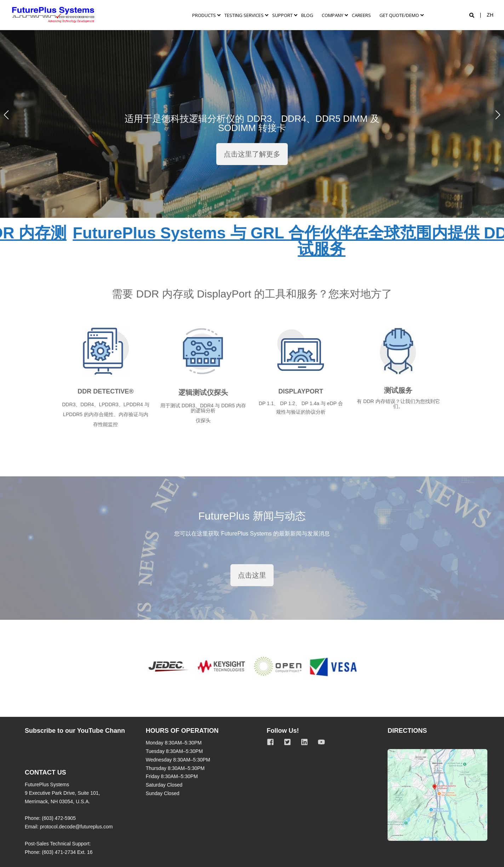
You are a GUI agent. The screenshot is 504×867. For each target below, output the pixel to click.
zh (490, 15)
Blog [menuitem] (307, 15)
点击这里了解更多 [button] (252, 154)
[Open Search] (472, 15)
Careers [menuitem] (361, 15)
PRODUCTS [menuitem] (204, 15)
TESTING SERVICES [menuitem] (244, 15)
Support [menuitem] (282, 15)
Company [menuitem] (333, 15)
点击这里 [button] (252, 575)
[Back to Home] (53, 15)
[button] (6, 115)
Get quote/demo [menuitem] (399, 15)
